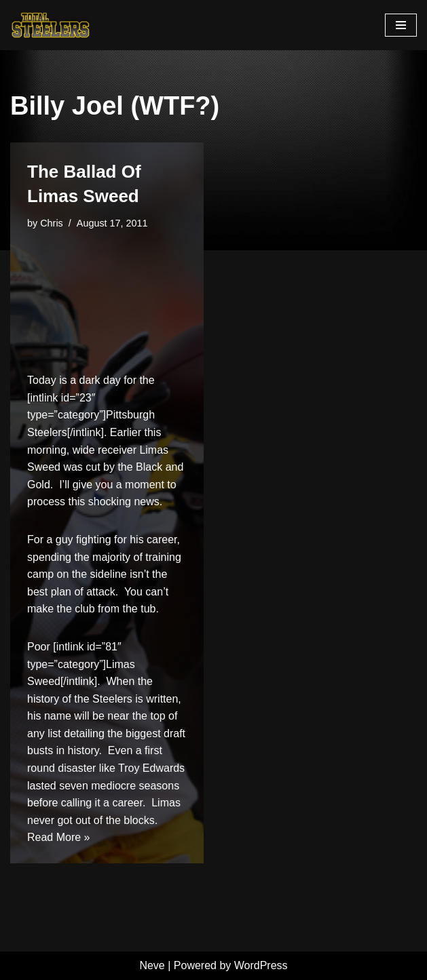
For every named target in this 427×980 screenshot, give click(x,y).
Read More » (59, 837)
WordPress (261, 965)
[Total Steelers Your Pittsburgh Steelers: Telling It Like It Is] (51, 25)
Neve (152, 965)
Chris (52, 223)
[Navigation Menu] (401, 25)
